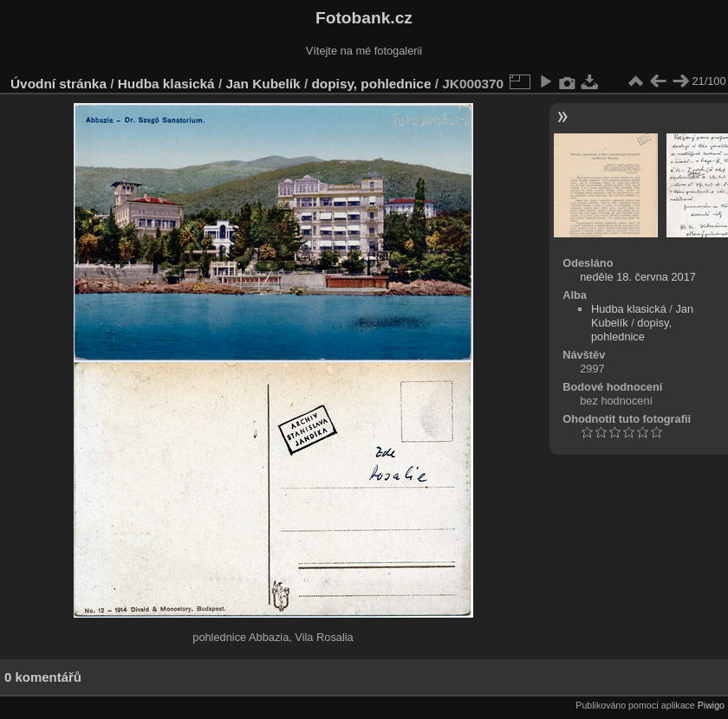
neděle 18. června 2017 (638, 277)
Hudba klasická (166, 84)
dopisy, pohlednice (371, 84)
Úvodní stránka (58, 84)
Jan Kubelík (263, 84)
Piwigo (711, 705)
